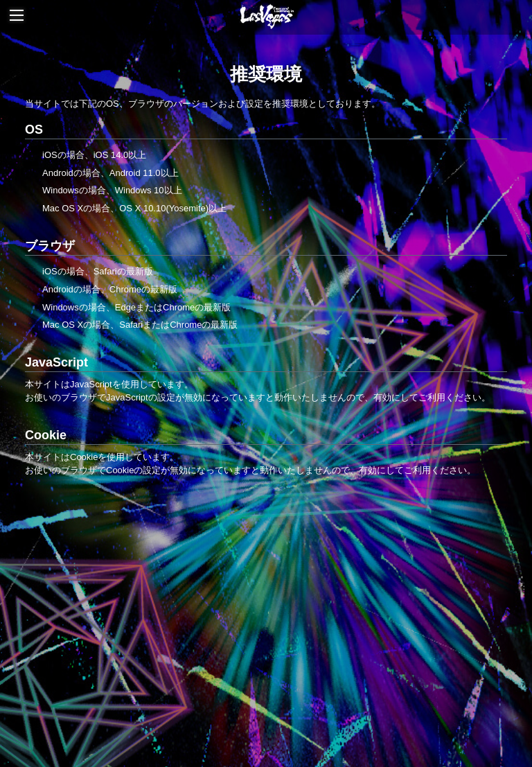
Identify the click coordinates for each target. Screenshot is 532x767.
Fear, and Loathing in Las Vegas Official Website (259, 595)
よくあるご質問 (286, 708)
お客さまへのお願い (160, 708)
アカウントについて (239, 686)
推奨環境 (227, 708)
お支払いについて (153, 686)
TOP (266, 543)
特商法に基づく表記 (374, 686)
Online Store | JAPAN (259, 621)
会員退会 (395, 708)
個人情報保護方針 (461, 686)
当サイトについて (71, 686)
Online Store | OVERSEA (259, 647)
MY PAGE (348, 708)
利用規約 (307, 686)
